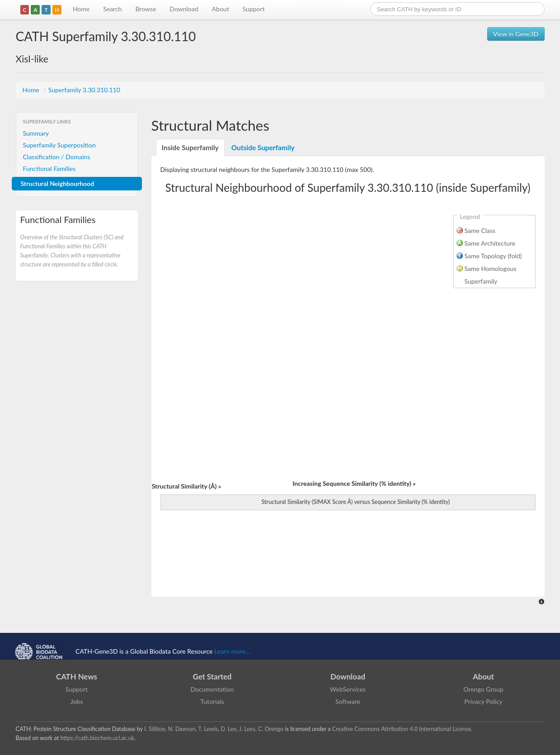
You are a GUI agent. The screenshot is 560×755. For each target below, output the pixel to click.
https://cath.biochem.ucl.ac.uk (97, 738)
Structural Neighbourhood (58, 183)
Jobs (77, 701)
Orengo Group (483, 689)
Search (112, 9)
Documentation (212, 689)
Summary (36, 133)
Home (81, 9)
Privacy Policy (483, 701)
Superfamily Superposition (59, 145)
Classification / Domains (57, 157)
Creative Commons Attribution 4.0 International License (402, 729)
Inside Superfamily (190, 147)
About (221, 9)
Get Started (212, 677)
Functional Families (49, 169)
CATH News (77, 677)
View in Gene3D (516, 34)
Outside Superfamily (263, 147)
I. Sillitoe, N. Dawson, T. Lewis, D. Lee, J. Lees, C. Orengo (214, 729)
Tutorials (212, 701)
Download (184, 9)
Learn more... (232, 651)
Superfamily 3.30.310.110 (84, 90)
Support (254, 9)
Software (348, 701)
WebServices (348, 689)
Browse (146, 9)
